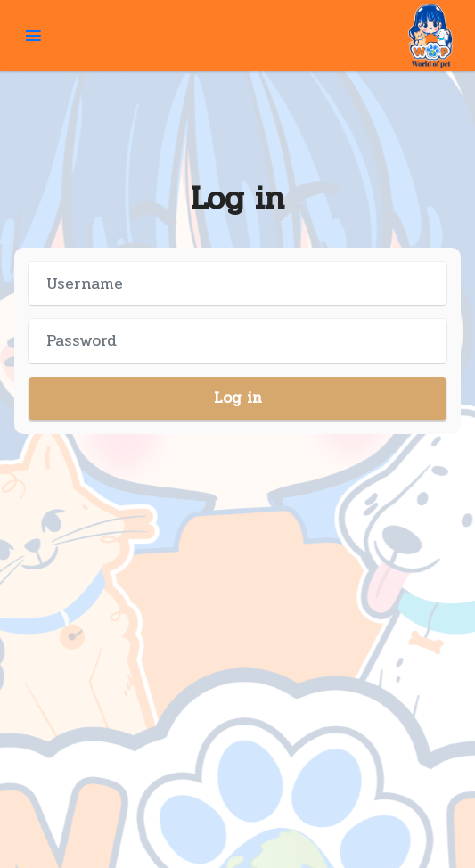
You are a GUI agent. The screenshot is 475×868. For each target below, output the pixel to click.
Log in (238, 398)
